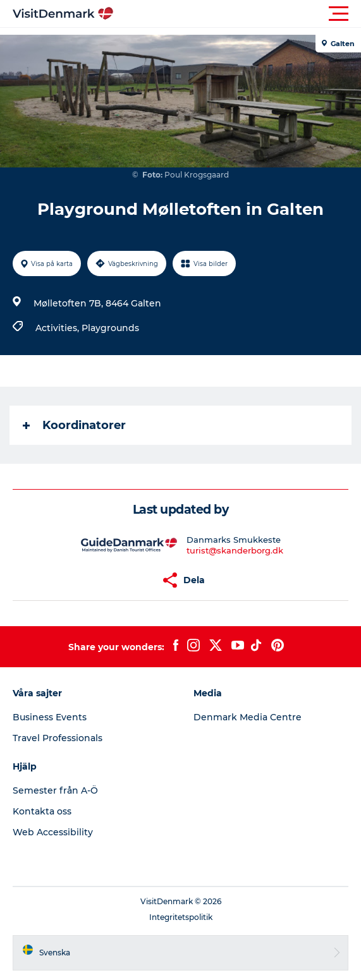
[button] (237, 14)
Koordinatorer (74, 425)
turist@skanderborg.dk (235, 550)
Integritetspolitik (181, 917)
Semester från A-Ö (55, 790)
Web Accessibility (53, 832)
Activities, (58, 328)
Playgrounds (110, 328)
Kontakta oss (42, 811)
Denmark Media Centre (248, 717)
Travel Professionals (58, 738)
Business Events (50, 717)
